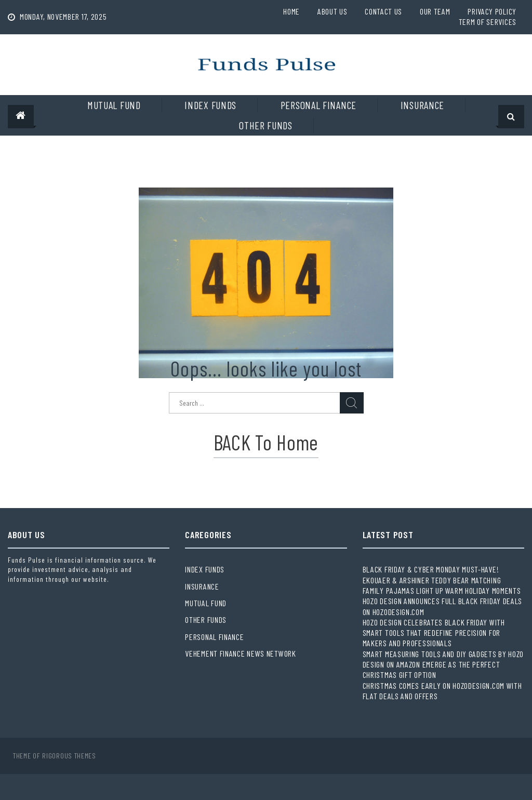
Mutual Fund (114, 105)
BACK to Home (266, 442)
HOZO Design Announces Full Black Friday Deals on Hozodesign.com (443, 606)
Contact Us (383, 11)
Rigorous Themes (69, 756)
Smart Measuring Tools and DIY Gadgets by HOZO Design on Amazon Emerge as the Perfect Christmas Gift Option (443, 664)
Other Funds (266, 125)
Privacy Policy (492, 11)
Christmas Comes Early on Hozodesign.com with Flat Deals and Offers (442, 691)
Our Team (435, 11)
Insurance (422, 105)
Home (291, 11)
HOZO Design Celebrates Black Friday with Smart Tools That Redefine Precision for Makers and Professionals (434, 633)
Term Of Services (488, 22)
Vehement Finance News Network (240, 653)
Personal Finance (318, 105)
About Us (332, 11)
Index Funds (210, 105)
